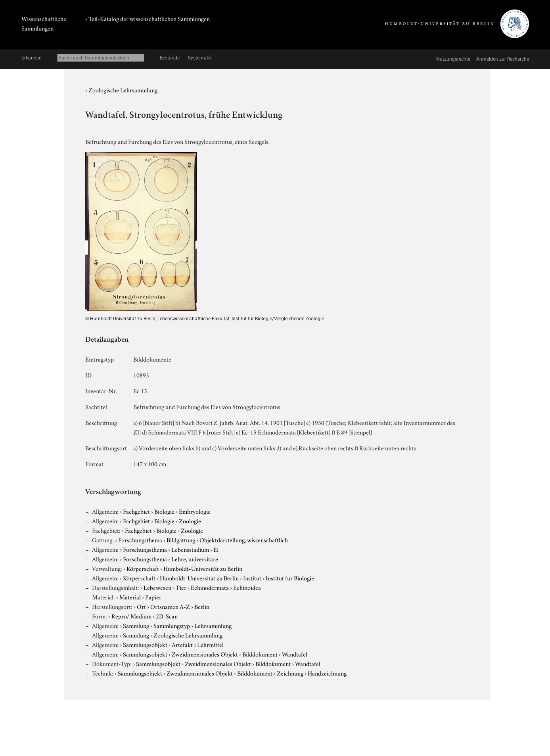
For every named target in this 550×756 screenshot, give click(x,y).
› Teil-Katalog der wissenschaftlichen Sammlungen (148, 18)
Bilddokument (260, 654)
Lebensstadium (190, 549)
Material (130, 597)
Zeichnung (290, 673)
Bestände (170, 58)
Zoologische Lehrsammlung (123, 90)
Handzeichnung (327, 673)
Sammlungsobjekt (145, 644)
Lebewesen (157, 587)
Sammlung (136, 625)
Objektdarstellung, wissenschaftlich (244, 540)
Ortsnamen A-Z (170, 606)
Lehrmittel (210, 644)
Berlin (202, 606)
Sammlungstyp (172, 625)
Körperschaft (143, 568)
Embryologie (195, 511)
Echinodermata (210, 587)
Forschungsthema (140, 540)
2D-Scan (167, 616)
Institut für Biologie (290, 578)
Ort (141, 606)
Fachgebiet (136, 511)
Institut (252, 578)
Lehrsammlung (213, 625)
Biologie (164, 511)
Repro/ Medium (131, 616)
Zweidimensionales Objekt (205, 654)
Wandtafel (295, 654)
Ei (216, 549)
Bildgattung (181, 540)
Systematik (200, 58)
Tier (181, 587)
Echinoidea (247, 587)
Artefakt (182, 644)
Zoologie (190, 521)
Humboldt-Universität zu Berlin (203, 568)
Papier (153, 597)
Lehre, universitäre (195, 559)
